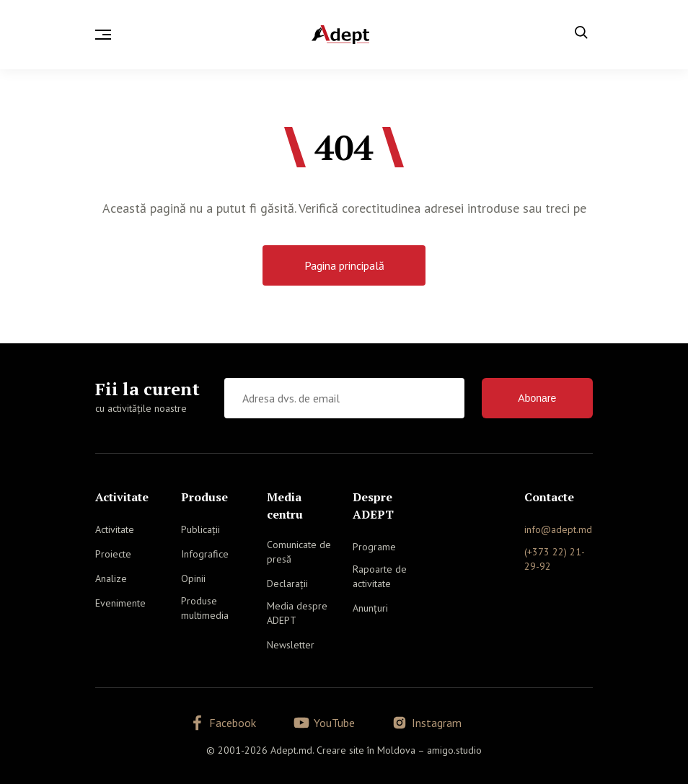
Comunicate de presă (299, 552)
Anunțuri (370, 608)
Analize (111, 578)
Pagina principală (344, 265)
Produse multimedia (205, 608)
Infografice (205, 554)
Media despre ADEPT (297, 613)
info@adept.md (558, 529)
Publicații (200, 529)
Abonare (537, 398)
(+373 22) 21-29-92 (555, 559)
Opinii (193, 578)
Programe (374, 547)
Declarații (287, 583)
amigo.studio (454, 750)
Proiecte (113, 554)
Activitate (115, 529)
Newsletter (291, 645)
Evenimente (120, 603)
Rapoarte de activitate (380, 576)
